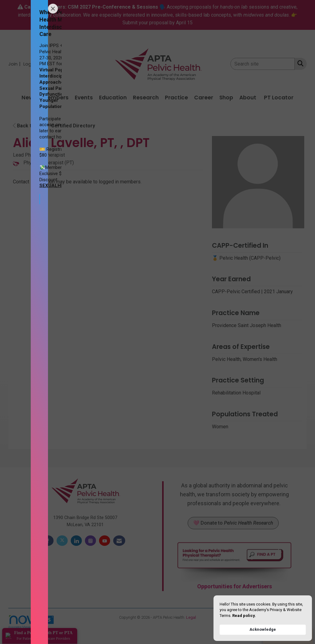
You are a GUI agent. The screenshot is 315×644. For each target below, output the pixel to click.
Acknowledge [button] (263, 629)
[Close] (53, 9)
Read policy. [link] (244, 616)
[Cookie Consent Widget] (263, 618)
